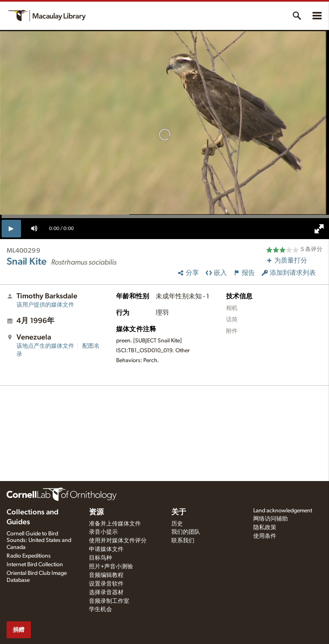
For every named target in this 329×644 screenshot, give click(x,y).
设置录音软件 (106, 584)
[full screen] (319, 229)
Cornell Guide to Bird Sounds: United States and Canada (39, 541)
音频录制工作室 (109, 601)
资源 (96, 512)
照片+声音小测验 (111, 567)
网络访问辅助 (271, 519)
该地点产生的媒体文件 (45, 346)
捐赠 (19, 630)
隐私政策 (265, 528)
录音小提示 (103, 532)
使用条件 (265, 536)
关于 (179, 512)
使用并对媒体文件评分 (118, 541)
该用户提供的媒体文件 (45, 305)
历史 (177, 524)
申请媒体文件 (106, 549)
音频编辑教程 (106, 575)
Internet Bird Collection (35, 565)
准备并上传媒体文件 (115, 524)
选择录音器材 (106, 593)
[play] (11, 228)
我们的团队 (186, 532)
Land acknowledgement (283, 511)
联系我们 (183, 541)
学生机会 (100, 609)
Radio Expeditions (29, 556)
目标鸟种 (100, 558)
